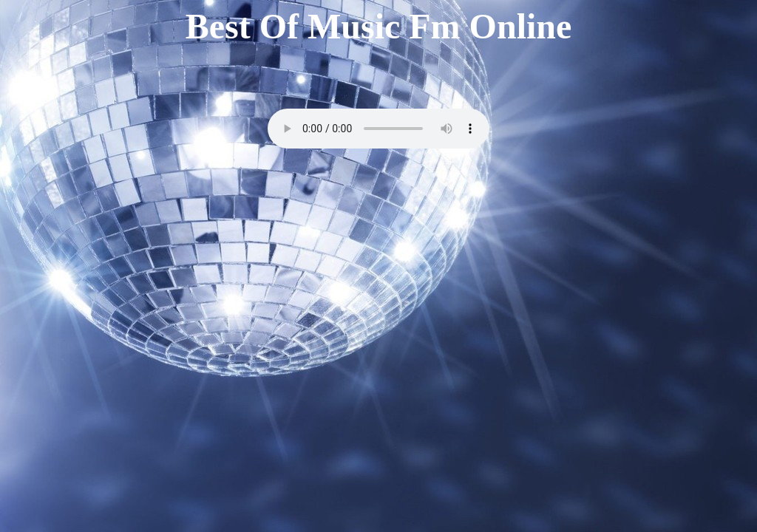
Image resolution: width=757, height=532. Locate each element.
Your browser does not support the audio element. (378, 129)
